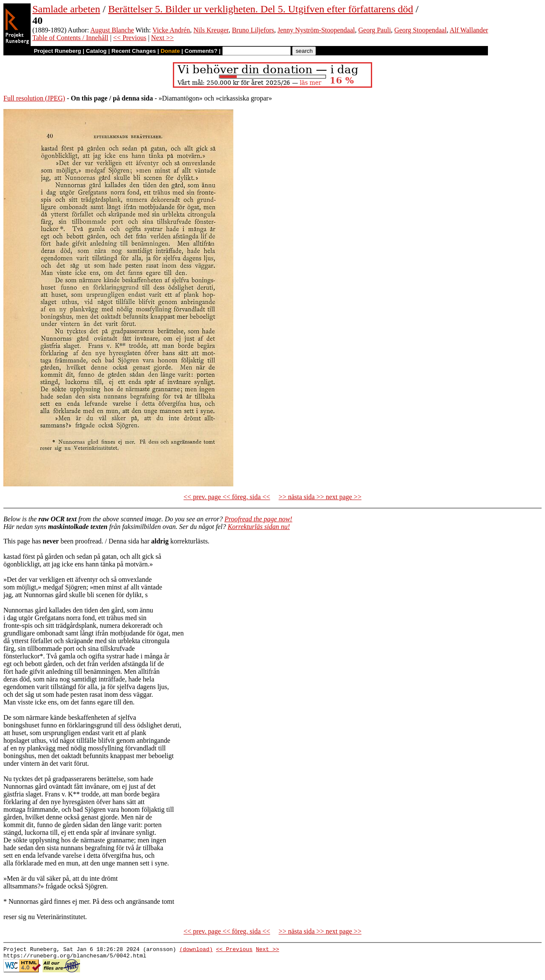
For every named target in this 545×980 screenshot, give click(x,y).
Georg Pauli (375, 30)
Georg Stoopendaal (420, 30)
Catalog (96, 51)
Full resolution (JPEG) (34, 98)
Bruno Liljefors (253, 30)
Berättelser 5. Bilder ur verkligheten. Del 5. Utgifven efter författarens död (261, 9)
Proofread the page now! (258, 519)
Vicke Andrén (171, 30)
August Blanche (112, 30)
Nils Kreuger (211, 30)
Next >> (162, 38)
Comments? (201, 51)
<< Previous (130, 38)
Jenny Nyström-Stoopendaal (316, 30)
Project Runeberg (57, 51)
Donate (170, 51)
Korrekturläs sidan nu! (259, 527)
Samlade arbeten (66, 9)
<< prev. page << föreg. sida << (227, 497)
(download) (196, 950)
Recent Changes (134, 51)
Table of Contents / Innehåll (70, 38)
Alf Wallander (469, 30)
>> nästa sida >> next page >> (320, 497)
